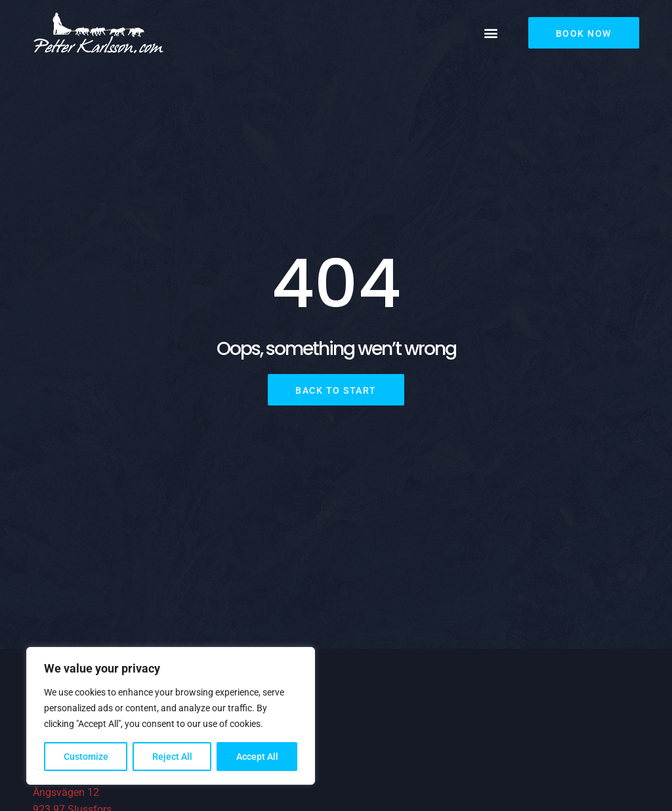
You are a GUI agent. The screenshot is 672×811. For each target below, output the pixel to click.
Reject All (172, 757)
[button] (491, 33)
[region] (171, 716)
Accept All (257, 757)
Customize (86, 757)
